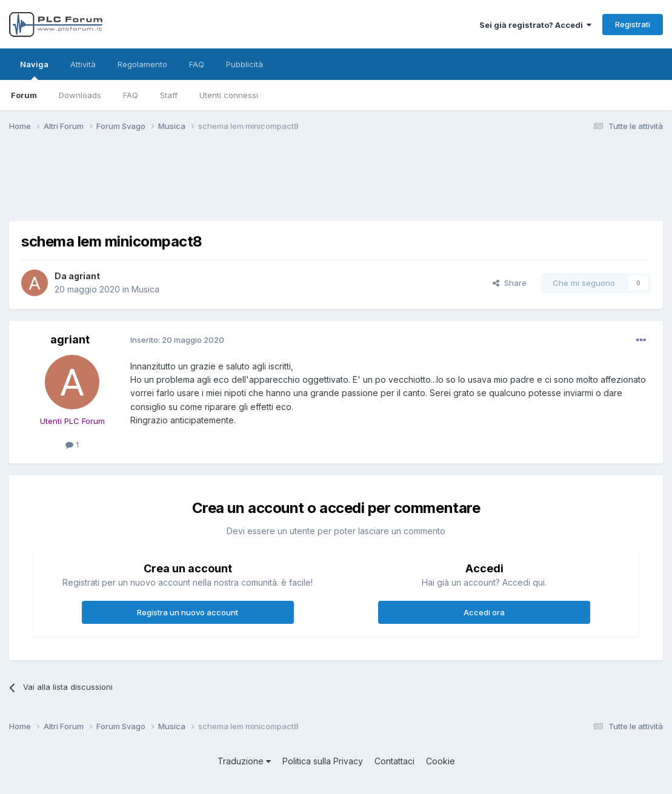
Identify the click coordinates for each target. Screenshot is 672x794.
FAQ (131, 95)
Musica (145, 289)
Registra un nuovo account (188, 612)
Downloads (80, 95)
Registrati (633, 24)
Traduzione (244, 761)
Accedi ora (484, 612)
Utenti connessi (229, 95)
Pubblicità (245, 64)
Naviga (34, 70)
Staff (169, 95)
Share (510, 283)
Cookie (441, 761)
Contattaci (394, 761)
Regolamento (142, 64)
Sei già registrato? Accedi (535, 25)
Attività (83, 64)
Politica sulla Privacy (323, 761)
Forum (24, 95)
